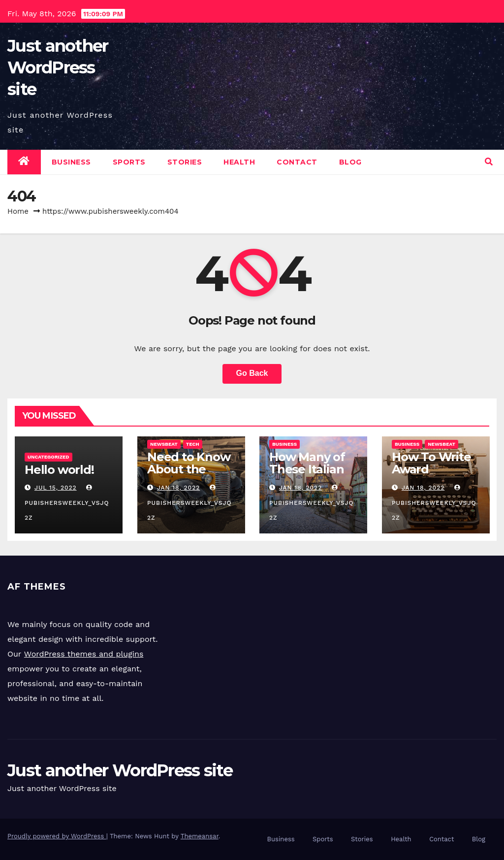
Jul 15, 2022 (56, 488)
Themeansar (200, 836)
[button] (489, 162)
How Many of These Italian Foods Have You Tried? (307, 475)
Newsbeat (164, 444)
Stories (185, 162)
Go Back (252, 373)
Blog (350, 162)
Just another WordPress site (58, 67)
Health (239, 162)
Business (71, 162)
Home (18, 211)
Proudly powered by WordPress (57, 836)
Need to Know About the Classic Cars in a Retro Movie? (190, 475)
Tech (192, 444)
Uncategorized (48, 457)
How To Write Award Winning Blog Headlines (432, 475)
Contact (297, 162)
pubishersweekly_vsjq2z (67, 503)
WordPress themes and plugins (84, 654)
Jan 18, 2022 (178, 488)
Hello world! (59, 470)
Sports (129, 162)
